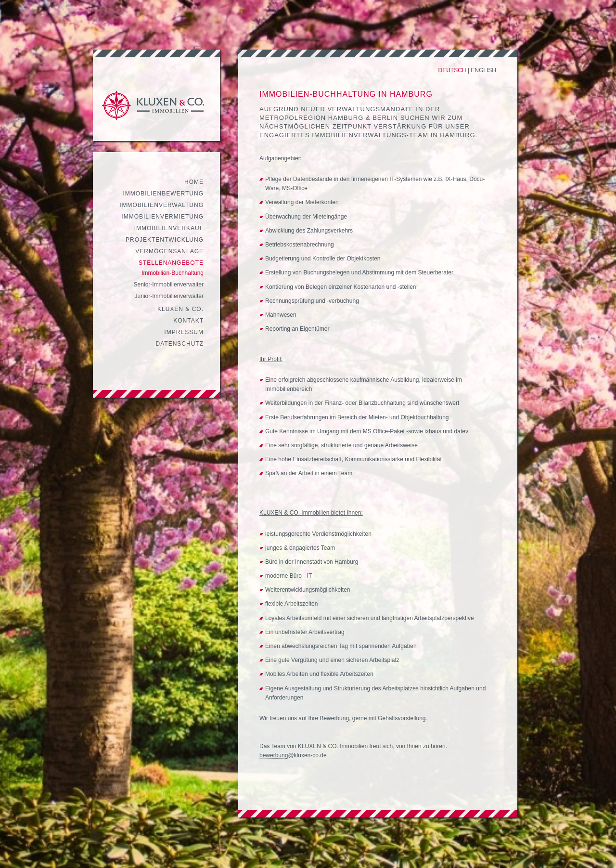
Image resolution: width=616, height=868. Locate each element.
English (483, 70)
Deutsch (452, 70)
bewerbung (274, 755)
